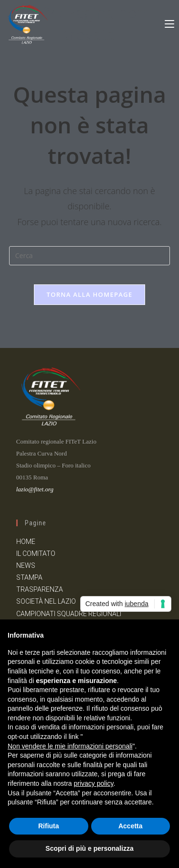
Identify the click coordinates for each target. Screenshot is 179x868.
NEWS (26, 565)
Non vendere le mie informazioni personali (70, 746)
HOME (26, 542)
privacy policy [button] (94, 783)
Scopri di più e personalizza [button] (89, 848)
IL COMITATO (36, 553)
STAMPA (29, 577)
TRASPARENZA (40, 589)
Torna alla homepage (90, 294)
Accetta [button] (131, 826)
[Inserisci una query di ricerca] (90, 256)
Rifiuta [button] (49, 826)
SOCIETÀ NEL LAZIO (46, 601)
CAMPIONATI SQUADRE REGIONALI (69, 614)
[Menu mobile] (169, 22)
